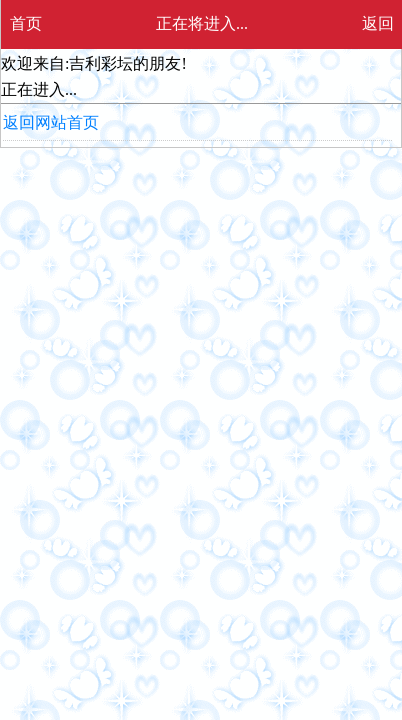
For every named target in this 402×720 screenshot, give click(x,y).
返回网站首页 (51, 122)
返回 (378, 23)
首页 (26, 23)
